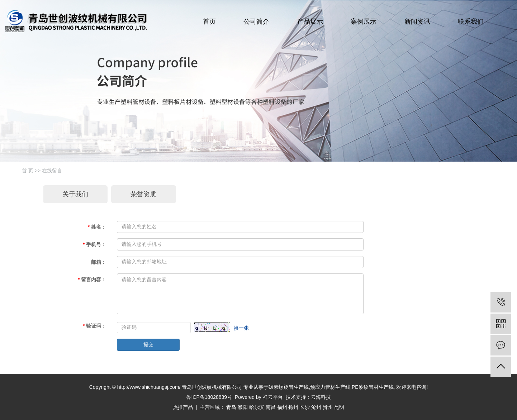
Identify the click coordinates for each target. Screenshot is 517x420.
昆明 (339, 407)
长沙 (305, 407)
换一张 (241, 328)
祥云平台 (273, 397)
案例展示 (364, 22)
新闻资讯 (417, 22)
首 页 (28, 171)
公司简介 (256, 22)
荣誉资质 (143, 194)
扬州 (293, 407)
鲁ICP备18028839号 (209, 397)
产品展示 (310, 22)
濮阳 (243, 407)
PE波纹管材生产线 (373, 387)
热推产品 (183, 407)
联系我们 (471, 22)
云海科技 (321, 397)
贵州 (328, 407)
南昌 (271, 407)
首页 (209, 22)
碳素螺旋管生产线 (289, 387)
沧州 (316, 407)
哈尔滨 (257, 407)
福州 (282, 407)
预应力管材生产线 (330, 387)
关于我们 (75, 194)
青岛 (231, 407)
